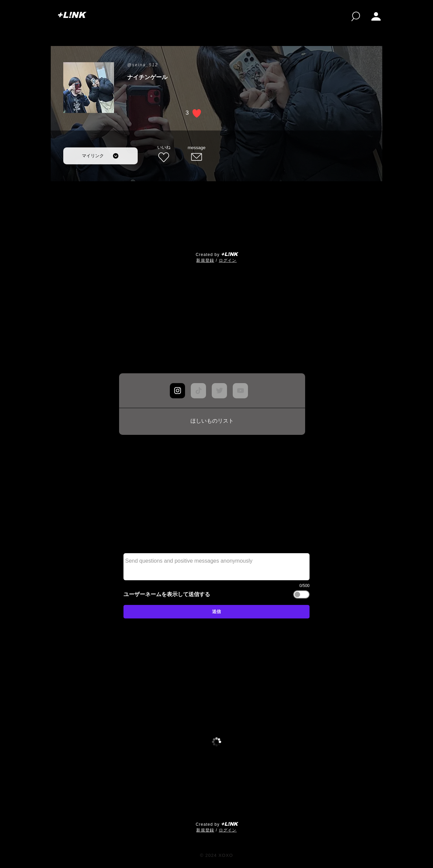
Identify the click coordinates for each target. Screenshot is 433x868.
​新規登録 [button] (205, 260)
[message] (197, 154)
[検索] (356, 16)
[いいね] (164, 154)
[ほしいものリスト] (212, 421)
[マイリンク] (100, 156)
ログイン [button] (228, 260)
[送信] (216, 612)
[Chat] (177, 391)
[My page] (376, 16)
